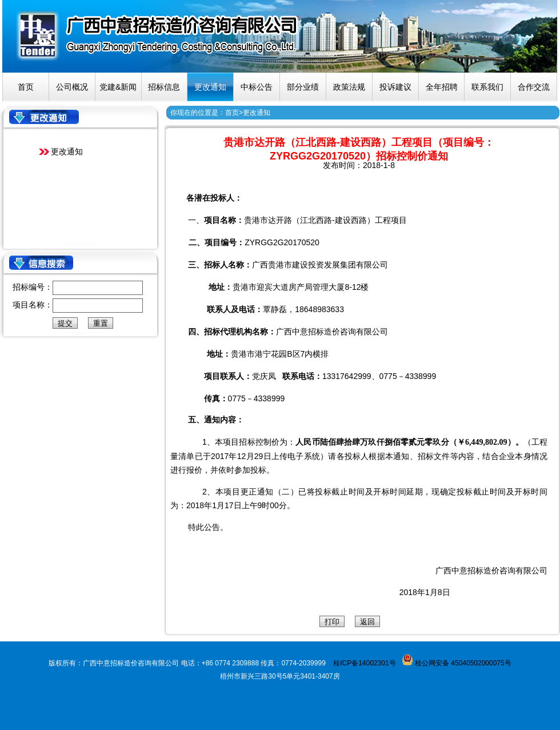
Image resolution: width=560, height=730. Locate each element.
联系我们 (487, 87)
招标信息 (164, 87)
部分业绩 (303, 87)
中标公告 (257, 87)
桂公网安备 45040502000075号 (462, 663)
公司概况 (72, 87)
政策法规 (349, 87)
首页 (26, 87)
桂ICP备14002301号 (364, 663)
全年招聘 (442, 87)
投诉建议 (395, 87)
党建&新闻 (118, 87)
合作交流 (534, 87)
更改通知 (210, 87)
